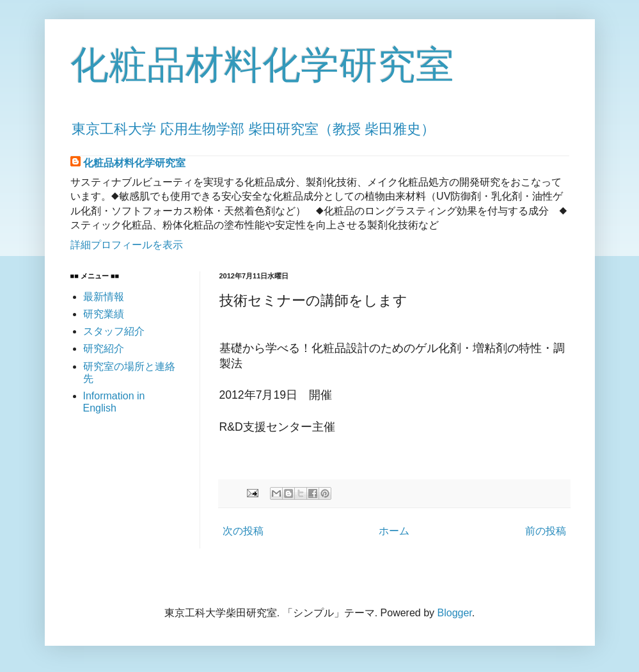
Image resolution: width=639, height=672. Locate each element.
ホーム (394, 531)
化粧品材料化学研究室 (262, 65)
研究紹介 (104, 348)
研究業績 (104, 314)
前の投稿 (546, 531)
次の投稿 (243, 531)
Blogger (455, 613)
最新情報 (104, 297)
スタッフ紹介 (114, 331)
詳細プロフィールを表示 (127, 245)
